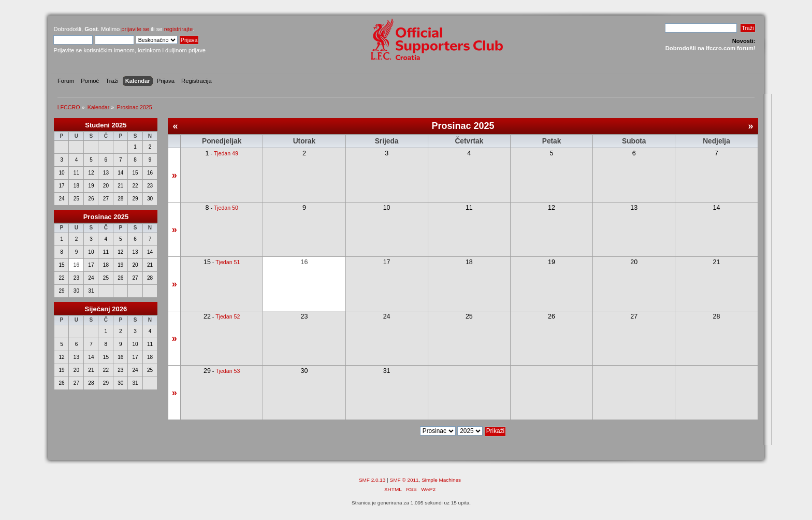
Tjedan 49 (226, 153)
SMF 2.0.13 (372, 480)
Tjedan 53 (228, 371)
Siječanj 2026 (106, 309)
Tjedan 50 (226, 208)
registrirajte (179, 29)
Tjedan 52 (228, 316)
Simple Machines (441, 480)
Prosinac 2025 (106, 217)
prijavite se (135, 29)
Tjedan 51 (228, 262)
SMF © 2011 (404, 480)
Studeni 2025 (106, 125)
